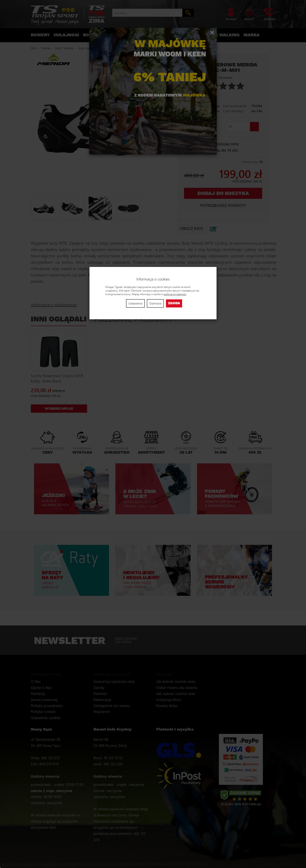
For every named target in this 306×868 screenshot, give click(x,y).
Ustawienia (135, 303)
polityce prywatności (175, 294)
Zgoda (174, 303)
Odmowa (155, 303)
